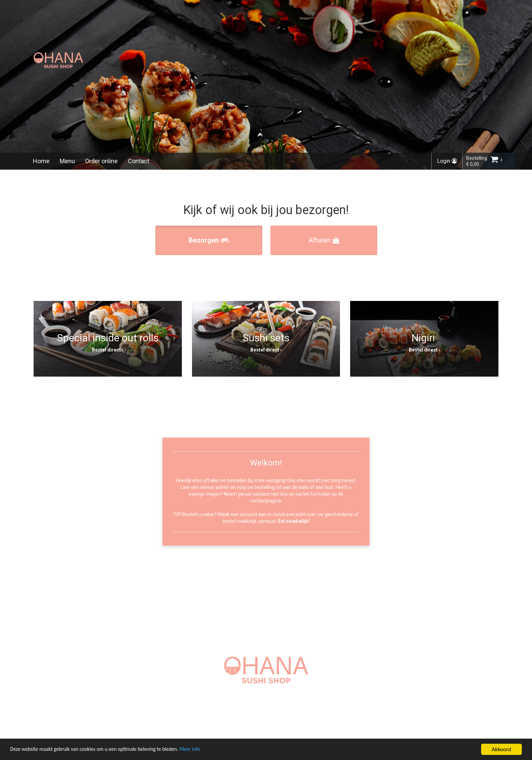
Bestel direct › (108, 350)
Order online (101, 161)
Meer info (209, 751)
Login (447, 161)
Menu (67, 161)
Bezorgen (209, 240)
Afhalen (324, 240)
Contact (139, 161)
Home (41, 161)
